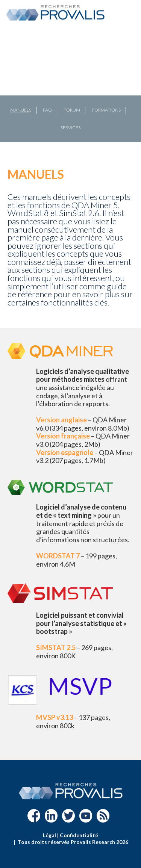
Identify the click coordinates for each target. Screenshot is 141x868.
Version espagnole (65, 452)
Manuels (21, 110)
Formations (106, 110)
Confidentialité (79, 835)
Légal (49, 835)
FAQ (47, 110)
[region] (70, 86)
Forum (72, 110)
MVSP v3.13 (55, 717)
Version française (63, 436)
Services (70, 128)
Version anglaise (61, 420)
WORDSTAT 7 (58, 556)
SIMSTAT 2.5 (56, 647)
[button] (9, 86)
